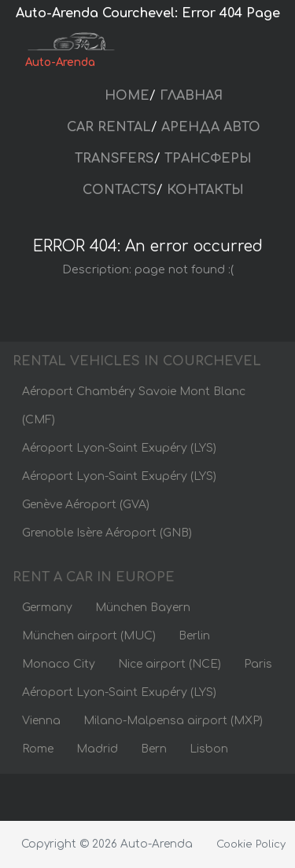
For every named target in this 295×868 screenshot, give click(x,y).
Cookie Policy (251, 844)
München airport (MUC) (89, 636)
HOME (127, 96)
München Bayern (143, 608)
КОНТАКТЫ (205, 190)
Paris (258, 664)
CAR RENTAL (109, 127)
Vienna (41, 721)
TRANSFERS (114, 159)
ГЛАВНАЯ (191, 96)
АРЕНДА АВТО (211, 127)
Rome (38, 749)
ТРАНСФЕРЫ (208, 159)
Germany (47, 608)
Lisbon (209, 749)
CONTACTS (120, 190)
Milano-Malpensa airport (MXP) (173, 721)
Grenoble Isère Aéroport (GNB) (107, 533)
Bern (154, 749)
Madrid (97, 749)
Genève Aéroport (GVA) (86, 505)
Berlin (194, 636)
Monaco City (59, 664)
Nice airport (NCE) (170, 664)
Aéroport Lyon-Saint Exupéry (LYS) (119, 448)
